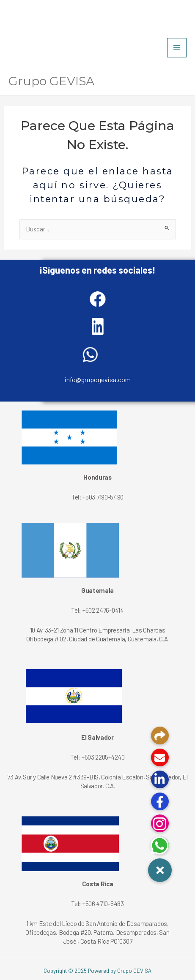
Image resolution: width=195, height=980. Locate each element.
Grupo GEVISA (51, 81)
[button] (160, 870)
